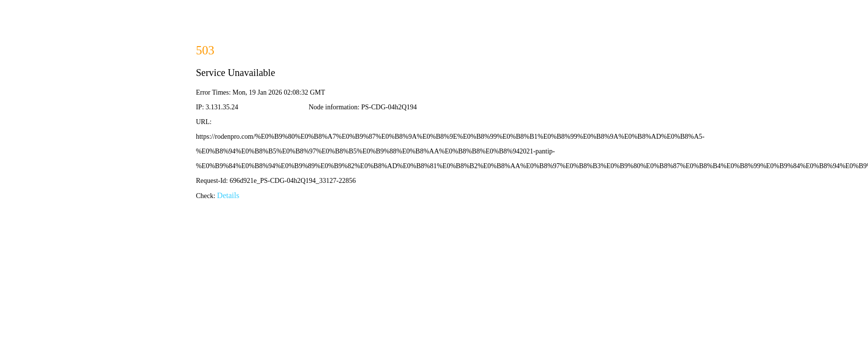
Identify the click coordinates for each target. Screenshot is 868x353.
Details (228, 195)
